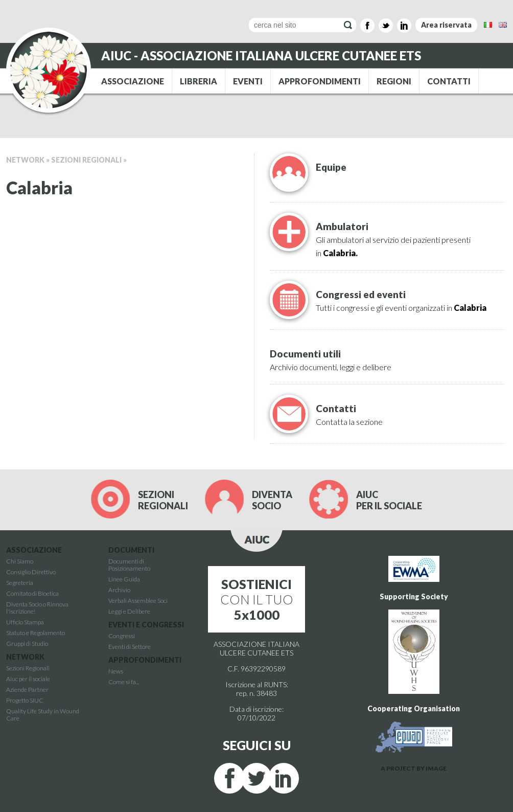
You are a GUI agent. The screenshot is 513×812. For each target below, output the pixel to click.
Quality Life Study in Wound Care (43, 715)
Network (25, 160)
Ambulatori (342, 227)
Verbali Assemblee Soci (138, 601)
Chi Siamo (20, 561)
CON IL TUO (257, 599)
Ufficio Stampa (25, 622)
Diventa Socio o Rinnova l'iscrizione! (37, 608)
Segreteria (20, 583)
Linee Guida (124, 579)
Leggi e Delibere (129, 611)
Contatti (336, 409)
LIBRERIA (199, 81)
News (116, 671)
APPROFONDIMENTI (320, 81)
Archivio (119, 590)
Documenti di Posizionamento (129, 565)
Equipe (331, 167)
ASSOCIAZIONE (133, 81)
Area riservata (446, 25)
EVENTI (248, 81)
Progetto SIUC (25, 700)
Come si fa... (124, 682)
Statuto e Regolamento (36, 633)
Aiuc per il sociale (28, 679)
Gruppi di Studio (27, 644)
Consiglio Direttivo (31, 572)
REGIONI (394, 81)
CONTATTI (449, 81)
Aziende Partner (27, 690)
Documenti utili (305, 354)
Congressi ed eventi (361, 295)
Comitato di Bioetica (32, 593)
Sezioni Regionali (86, 160)
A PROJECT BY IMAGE (414, 768)
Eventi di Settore (130, 647)
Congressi (122, 636)
